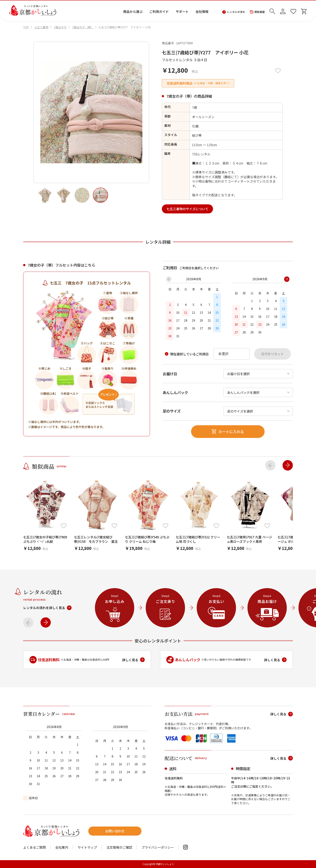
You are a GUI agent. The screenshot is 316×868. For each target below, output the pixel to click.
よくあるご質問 (34, 847)
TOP (26, 27)
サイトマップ (87, 847)
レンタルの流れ (234, 12)
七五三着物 (41, 27)
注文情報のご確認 (119, 847)
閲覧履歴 (257, 12)
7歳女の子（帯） (83, 27)
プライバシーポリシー (158, 847)
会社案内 (62, 847)
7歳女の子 (60, 27)
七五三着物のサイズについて (187, 209)
